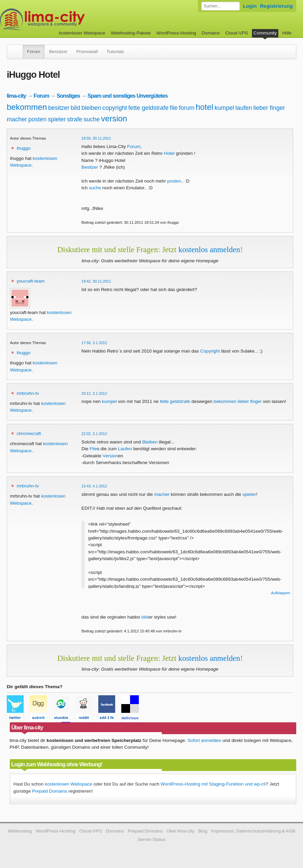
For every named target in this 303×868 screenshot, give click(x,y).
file (174, 108)
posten (37, 119)
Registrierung (276, 6)
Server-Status (151, 839)
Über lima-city (180, 831)
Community (265, 33)
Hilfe (287, 33)
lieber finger (269, 108)
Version (110, 456)
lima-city (16, 96)
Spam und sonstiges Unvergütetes (128, 96)
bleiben (91, 108)
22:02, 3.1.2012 (94, 434)
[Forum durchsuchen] (221, 6)
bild (75, 108)
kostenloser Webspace (82, 33)
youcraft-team (31, 281)
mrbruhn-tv (28, 393)
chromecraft (29, 433)
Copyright (210, 351)
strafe (74, 119)
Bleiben (150, 442)
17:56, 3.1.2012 (94, 343)
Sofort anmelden (204, 740)
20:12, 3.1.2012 (94, 393)
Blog (203, 831)
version (114, 118)
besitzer (59, 108)
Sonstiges (68, 96)
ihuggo (23, 148)
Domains (211, 33)
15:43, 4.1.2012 (94, 486)
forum (186, 108)
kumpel (224, 108)
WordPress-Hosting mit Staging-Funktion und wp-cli (213, 784)
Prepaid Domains (50, 791)
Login (250, 6)
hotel (204, 107)
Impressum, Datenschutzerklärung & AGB (253, 831)
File (93, 449)
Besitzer (90, 167)
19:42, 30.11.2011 (96, 281)
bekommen (27, 107)
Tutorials (115, 52)
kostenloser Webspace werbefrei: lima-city (68, 19)
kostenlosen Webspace (69, 784)
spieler (57, 119)
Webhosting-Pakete (131, 33)
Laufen (125, 449)
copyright (115, 108)
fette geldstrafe (148, 108)
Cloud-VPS (237, 33)
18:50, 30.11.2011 (96, 138)
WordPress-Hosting (176, 33)
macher (17, 119)
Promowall (87, 52)
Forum (34, 52)
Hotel (169, 153)
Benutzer (58, 52)
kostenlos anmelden (209, 249)
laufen (244, 108)
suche (92, 119)
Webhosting (20, 831)
